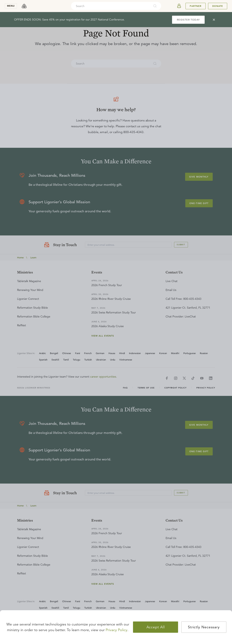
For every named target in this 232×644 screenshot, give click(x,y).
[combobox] (111, 6)
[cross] (214, 20)
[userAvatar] (179, 6)
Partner (196, 6)
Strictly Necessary (204, 627)
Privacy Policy (117, 630)
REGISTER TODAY (188, 20)
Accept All (156, 627)
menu (11, 6)
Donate (218, 6)
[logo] (24, 6)
